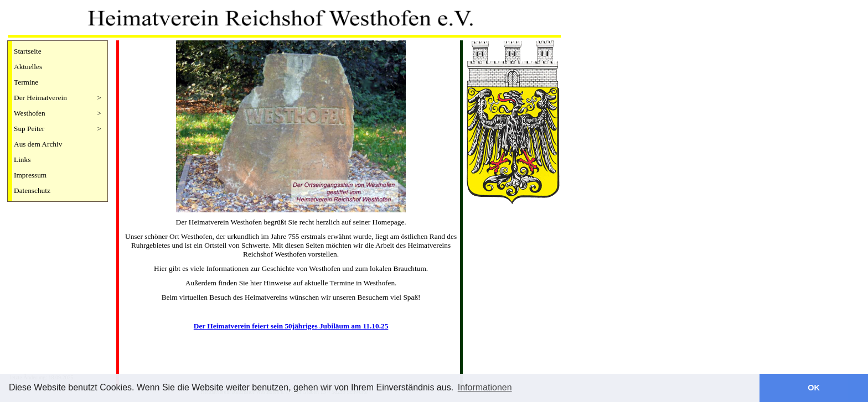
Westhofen (58, 113)
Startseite (28, 51)
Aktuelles (28, 67)
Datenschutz (32, 190)
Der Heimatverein (58, 98)
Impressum (30, 175)
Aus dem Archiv (38, 144)
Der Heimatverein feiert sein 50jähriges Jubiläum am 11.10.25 (291, 326)
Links (22, 160)
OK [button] (814, 388)
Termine (26, 82)
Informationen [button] (485, 387)
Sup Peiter (58, 129)
